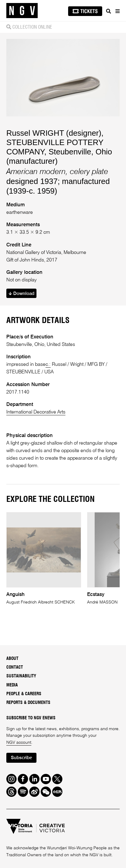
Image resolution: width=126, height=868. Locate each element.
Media (12, 685)
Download (22, 294)
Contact (15, 667)
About (12, 659)
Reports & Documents (28, 703)
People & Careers (24, 694)
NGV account (19, 743)
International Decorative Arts (36, 412)
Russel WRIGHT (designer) (54, 133)
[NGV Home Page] (22, 11)
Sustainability (21, 676)
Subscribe (21, 758)
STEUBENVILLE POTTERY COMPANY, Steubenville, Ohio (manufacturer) (59, 152)
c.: (48, 364)
